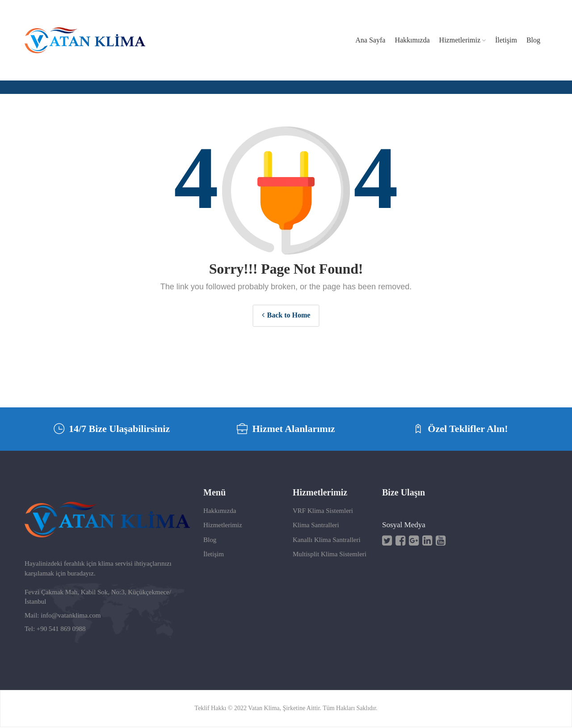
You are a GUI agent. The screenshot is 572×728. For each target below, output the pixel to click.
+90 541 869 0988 (61, 630)
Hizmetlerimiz (223, 526)
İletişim (214, 555)
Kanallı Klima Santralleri (327, 541)
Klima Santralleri (316, 526)
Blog (210, 541)
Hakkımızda (220, 512)
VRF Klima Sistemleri (323, 512)
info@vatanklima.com (71, 616)
